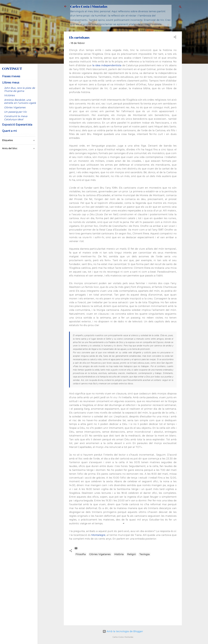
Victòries (9, 95)
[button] (175, 37)
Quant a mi (9, 131)
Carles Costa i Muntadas (89, 6)
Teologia (145, 554)
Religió (131, 554)
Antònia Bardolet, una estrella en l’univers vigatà (20, 101)
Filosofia (81, 554)
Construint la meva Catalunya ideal (16, 118)
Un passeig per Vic (16, 112)
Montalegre (98, 535)
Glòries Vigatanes (100, 554)
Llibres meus (11, 83)
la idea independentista (107, 65)
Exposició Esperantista (17, 125)
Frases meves (11, 76)
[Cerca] (180, 7)
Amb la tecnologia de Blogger (123, 631)
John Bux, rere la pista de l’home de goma (20, 90)
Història (119, 554)
